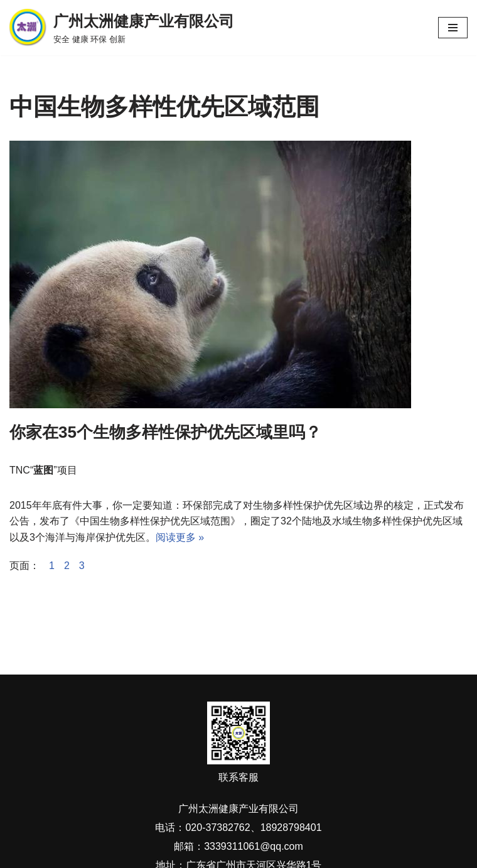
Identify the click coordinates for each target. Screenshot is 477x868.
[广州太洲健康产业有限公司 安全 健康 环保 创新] (122, 28)
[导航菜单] (453, 28)
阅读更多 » (180, 537)
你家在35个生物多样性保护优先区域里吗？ (165, 432)
